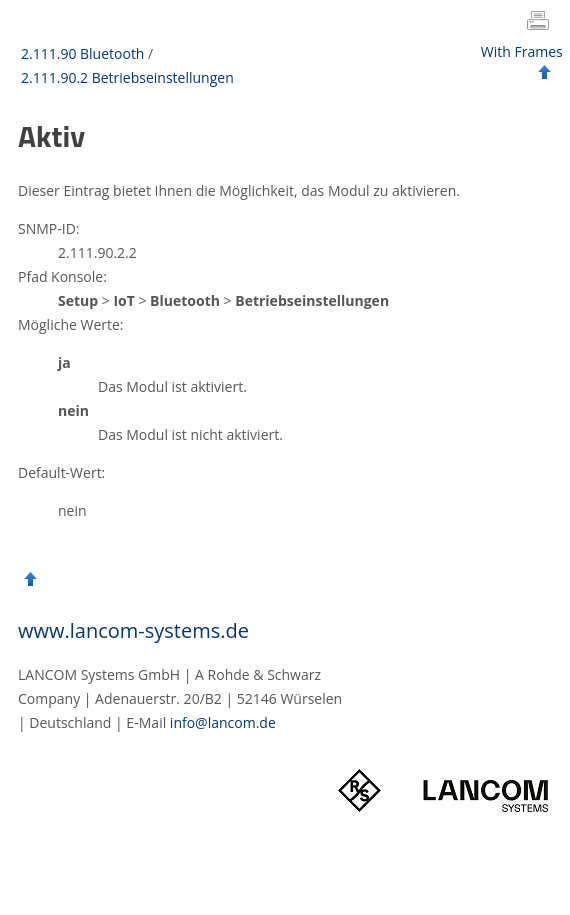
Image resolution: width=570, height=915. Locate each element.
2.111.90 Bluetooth (82, 53)
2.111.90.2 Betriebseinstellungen (127, 77)
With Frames (522, 51)
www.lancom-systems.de (133, 630)
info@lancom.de (223, 722)
